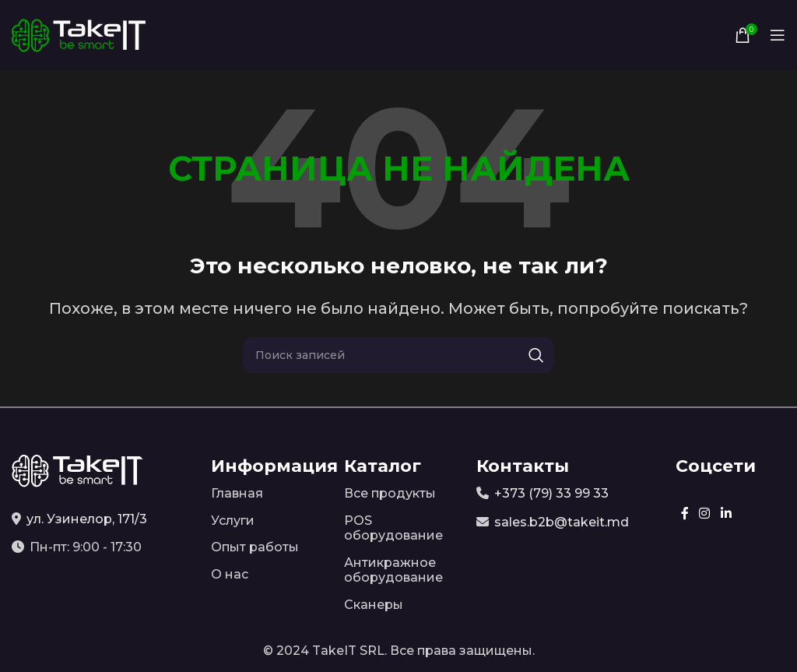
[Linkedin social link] (726, 514)
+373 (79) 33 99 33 (551, 493)
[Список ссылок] (266, 494)
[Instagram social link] (705, 514)
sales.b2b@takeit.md (562, 522)
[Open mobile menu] (778, 35)
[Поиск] (398, 355)
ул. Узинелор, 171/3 (87, 519)
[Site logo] (79, 34)
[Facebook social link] (685, 514)
